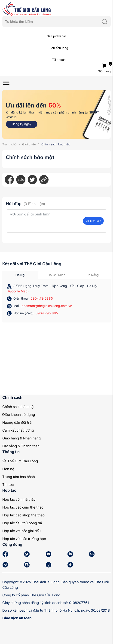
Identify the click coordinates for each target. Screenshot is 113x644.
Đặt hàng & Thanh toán (21, 446)
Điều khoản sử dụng (19, 415)
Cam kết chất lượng (18, 430)
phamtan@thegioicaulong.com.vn (47, 306)
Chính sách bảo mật (18, 407)
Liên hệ (8, 469)
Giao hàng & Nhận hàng (21, 438)
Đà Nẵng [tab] (93, 275)
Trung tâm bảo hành (19, 477)
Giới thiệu (29, 144)
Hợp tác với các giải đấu (21, 531)
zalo (21, 179)
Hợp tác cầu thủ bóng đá (22, 523)
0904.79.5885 (42, 298)
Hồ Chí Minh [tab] (56, 275)
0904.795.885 (47, 313)
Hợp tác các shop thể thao (23, 515)
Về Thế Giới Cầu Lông (20, 461)
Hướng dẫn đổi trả (17, 422)
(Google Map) (18, 291)
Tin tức (8, 485)
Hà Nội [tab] (20, 275)
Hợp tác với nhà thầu (19, 499)
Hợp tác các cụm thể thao (23, 507)
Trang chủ (9, 144)
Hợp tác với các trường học (24, 539)
